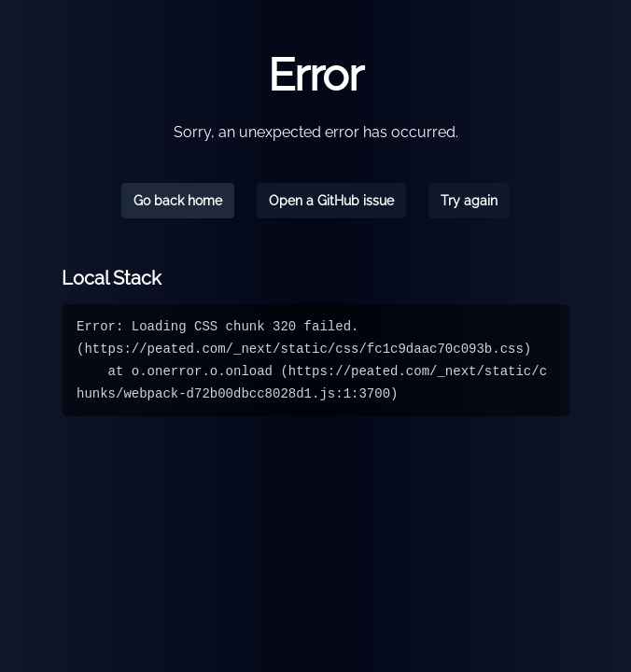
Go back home (178, 201)
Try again (469, 201)
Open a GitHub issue (331, 201)
